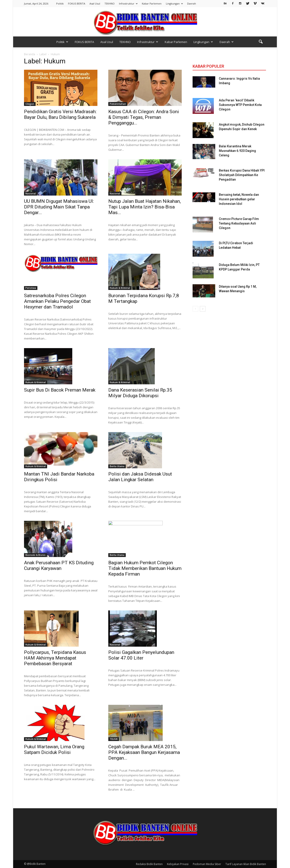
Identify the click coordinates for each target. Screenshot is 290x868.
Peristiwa (31, 288)
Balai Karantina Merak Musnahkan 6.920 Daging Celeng (237, 151)
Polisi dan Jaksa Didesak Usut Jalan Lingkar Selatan (140, 477)
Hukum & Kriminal (120, 288)
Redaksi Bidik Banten (149, 864)
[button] (261, 42)
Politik (60, 4)
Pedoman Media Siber (207, 864)
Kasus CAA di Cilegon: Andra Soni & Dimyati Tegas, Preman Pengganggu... (144, 117)
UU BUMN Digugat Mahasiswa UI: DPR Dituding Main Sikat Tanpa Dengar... (59, 207)
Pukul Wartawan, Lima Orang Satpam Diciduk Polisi (54, 750)
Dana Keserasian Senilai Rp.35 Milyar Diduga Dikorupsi (140, 393)
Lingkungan (174, 4)
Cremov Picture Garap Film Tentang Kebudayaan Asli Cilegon (239, 223)
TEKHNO (110, 4)
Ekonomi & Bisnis (35, 555)
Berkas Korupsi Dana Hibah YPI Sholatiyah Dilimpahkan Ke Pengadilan (242, 175)
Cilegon (30, 104)
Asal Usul (95, 4)
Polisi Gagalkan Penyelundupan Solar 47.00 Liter (141, 655)
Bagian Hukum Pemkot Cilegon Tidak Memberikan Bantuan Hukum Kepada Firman (145, 568)
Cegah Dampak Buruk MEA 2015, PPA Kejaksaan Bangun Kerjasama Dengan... (144, 752)
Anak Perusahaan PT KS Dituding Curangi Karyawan (59, 566)
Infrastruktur (128, 4)
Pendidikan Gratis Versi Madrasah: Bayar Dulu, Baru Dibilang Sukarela (60, 114)
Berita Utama (117, 466)
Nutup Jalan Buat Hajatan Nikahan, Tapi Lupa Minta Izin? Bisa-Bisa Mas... (145, 207)
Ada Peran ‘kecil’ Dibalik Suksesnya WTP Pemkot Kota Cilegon (240, 105)
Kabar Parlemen (152, 4)
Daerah (192, 4)
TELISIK (114, 739)
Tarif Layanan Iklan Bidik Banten (246, 864)
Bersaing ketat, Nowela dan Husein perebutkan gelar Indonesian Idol (239, 199)
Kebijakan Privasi (178, 864)
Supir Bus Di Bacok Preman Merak (60, 390)
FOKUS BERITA (77, 4)
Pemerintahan (118, 104)
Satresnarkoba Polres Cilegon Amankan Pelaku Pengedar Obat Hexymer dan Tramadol (57, 301)
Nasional (31, 194)
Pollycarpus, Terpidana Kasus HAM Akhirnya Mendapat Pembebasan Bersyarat (55, 658)
